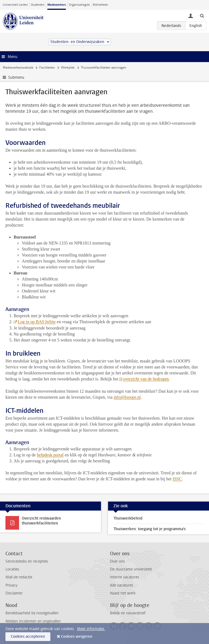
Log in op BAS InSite (37, 322)
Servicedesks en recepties (27, 561)
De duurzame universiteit (131, 569)
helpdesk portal (50, 455)
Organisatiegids (79, 5)
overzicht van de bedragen (146, 379)
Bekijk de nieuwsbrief (128, 613)
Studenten (38, 5)
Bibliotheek (100, 5)
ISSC (177, 479)
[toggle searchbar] (202, 16)
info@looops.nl (127, 397)
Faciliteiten (47, 68)
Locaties (12, 569)
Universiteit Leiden (15, 5)
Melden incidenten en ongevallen (33, 621)
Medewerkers (57, 5)
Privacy (11, 585)
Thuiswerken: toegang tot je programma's (150, 529)
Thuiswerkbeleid (128, 518)
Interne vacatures (125, 577)
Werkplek (68, 68)
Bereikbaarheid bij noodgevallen (32, 613)
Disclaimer (14, 593)
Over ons (117, 561)
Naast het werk (123, 593)
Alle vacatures (122, 585)
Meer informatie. (91, 629)
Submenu (16, 77)
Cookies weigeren (77, 637)
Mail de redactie (19, 577)
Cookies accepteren (28, 637)
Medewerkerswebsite (18, 68)
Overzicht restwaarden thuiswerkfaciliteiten (41, 521)
